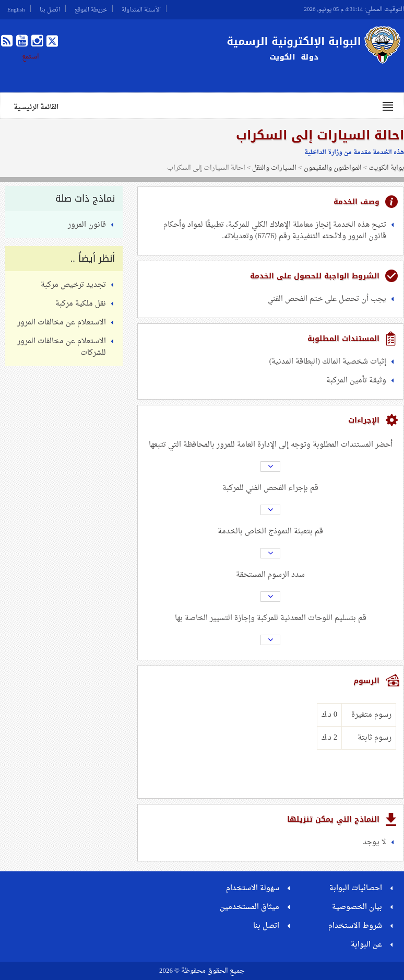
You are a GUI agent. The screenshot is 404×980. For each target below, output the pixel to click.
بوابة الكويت (386, 168)
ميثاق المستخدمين (249, 907)
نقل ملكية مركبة (81, 304)
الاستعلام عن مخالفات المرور (62, 323)
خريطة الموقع (91, 8)
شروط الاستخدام (355, 926)
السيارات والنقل (274, 168)
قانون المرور (87, 225)
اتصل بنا (50, 8)
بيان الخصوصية (357, 907)
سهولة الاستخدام (253, 888)
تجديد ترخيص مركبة (73, 285)
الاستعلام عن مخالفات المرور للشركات (62, 347)
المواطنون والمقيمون (333, 168)
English (16, 8)
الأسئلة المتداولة (141, 8)
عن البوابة (366, 945)
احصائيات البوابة (356, 888)
